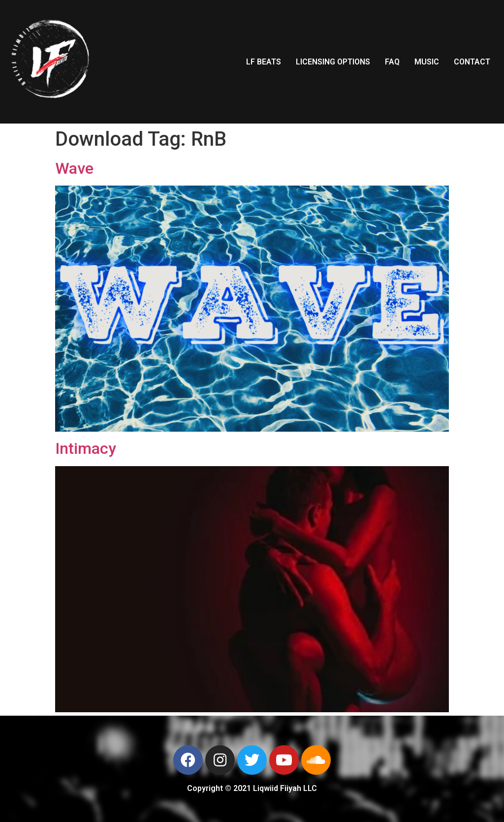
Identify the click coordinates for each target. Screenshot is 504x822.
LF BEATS (264, 62)
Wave (74, 168)
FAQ (392, 62)
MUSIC (427, 62)
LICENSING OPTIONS (333, 62)
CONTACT (472, 62)
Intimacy (86, 448)
